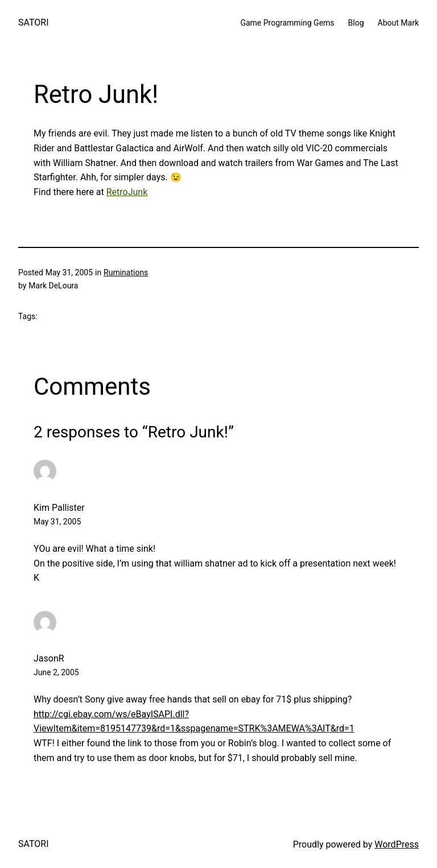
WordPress (397, 844)
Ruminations (126, 272)
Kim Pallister (59, 508)
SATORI (33, 22)
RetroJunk (127, 192)
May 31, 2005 (57, 522)
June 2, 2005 (56, 672)
